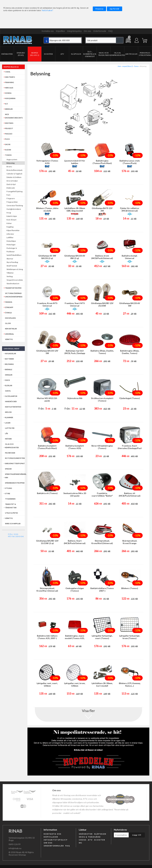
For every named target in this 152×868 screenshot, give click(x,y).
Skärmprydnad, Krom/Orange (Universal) (130, 543)
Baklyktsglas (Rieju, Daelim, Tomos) (130, 352)
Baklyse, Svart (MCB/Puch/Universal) (75, 542)
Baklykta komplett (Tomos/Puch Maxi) (47, 447)
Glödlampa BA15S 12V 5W (47, 352)
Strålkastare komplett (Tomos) (102, 399)
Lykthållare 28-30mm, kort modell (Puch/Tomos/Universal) (102, 686)
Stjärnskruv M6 (75, 398)
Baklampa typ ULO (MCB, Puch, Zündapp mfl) (75, 353)
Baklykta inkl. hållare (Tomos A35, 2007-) (47, 637)
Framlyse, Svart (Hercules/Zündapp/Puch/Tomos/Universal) (130, 447)
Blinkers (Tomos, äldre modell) (47, 209)
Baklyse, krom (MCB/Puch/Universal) (102, 257)
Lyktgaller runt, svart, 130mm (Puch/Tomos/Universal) (47, 686)
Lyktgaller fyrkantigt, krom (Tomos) (130, 637)
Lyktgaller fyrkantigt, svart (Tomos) (102, 637)
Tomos (136, 66)
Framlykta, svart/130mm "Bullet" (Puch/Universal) (102, 496)
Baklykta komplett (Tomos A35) (75, 447)
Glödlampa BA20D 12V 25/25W (102, 304)
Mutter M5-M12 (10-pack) (47, 399)
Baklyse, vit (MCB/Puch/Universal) (130, 494)
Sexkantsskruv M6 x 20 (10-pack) (75, 494)
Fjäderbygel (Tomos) (130, 398)
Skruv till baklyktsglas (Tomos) (102, 447)
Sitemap (22, 855)
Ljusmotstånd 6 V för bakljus (75, 162)
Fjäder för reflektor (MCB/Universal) (130, 209)
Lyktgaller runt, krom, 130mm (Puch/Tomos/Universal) (75, 686)
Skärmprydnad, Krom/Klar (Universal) (47, 589)
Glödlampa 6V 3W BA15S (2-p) (47, 257)
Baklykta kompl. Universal (130, 257)
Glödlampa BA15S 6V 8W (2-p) (75, 257)
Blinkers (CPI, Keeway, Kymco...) (130, 684)
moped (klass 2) (128, 66)
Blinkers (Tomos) (130, 588)
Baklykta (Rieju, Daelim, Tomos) (102, 352)
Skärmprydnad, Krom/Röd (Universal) (102, 542)
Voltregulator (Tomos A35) (47, 162)
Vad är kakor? (47, 10)
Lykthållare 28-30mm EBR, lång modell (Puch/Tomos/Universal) (75, 211)
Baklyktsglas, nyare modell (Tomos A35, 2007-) (75, 638)
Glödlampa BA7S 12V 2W (102, 209)
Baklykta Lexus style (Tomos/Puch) (130, 162)
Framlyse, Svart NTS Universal (75, 304)
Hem (119, 66)
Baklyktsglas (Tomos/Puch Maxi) (102, 162)
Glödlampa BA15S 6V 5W (130, 304)
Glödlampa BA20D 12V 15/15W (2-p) (47, 542)
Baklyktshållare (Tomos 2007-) (102, 589)
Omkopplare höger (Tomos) (75, 589)
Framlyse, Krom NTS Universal (47, 304)
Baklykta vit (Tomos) (47, 493)
